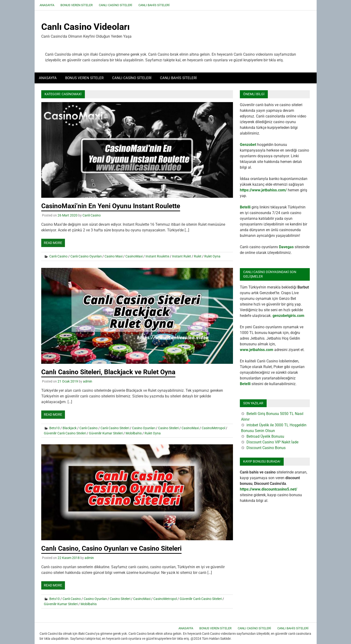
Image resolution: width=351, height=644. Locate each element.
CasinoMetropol (213, 428)
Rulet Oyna (212, 256)
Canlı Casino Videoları (85, 27)
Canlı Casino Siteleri (116, 5)
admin (88, 381)
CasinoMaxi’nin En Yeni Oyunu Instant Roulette (111, 206)
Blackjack (70, 428)
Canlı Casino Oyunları (86, 256)
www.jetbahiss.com (257, 350)
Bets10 (55, 428)
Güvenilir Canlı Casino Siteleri (65, 433)
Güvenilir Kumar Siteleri (106, 433)
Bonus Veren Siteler (77, 5)
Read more (53, 243)
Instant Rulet (182, 256)
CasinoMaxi (134, 256)
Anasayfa (47, 5)
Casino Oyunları (144, 428)
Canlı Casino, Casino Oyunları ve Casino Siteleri (111, 548)
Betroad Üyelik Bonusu (265, 436)
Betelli (245, 207)
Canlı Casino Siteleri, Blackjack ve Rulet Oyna (108, 372)
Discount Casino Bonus (266, 448)
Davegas (286, 247)
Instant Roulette (157, 256)
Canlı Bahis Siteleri (154, 5)
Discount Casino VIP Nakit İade (272, 442)
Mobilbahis (134, 433)
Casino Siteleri (168, 428)
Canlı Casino (58, 256)
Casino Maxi (114, 256)
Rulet (198, 256)
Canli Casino (92, 215)
